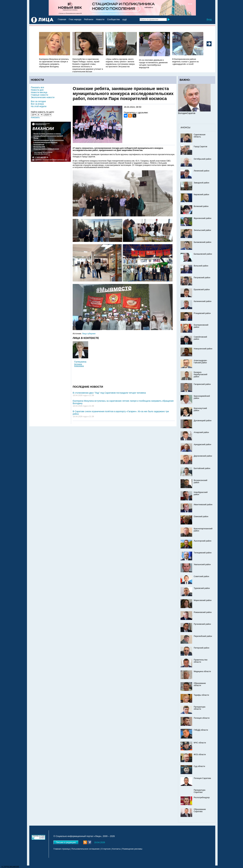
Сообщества (113, 19)
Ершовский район (202, 290)
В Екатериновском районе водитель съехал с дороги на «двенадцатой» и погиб (185, 62)
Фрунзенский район (203, 218)
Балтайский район (202, 468)
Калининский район (203, 301)
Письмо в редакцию (66, 842)
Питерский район (201, 648)
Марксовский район (203, 600)
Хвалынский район (202, 564)
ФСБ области (200, 755)
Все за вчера (37, 104)
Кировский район (201, 195)
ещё (125, 19)
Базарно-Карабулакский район (200, 374)
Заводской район (201, 183)
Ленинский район (202, 171)
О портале (106, 849)
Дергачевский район (203, 456)
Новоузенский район (203, 349)
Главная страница (62, 849)
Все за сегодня (38, 101)
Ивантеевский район (203, 505)
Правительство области (201, 661)
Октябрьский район (202, 159)
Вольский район (201, 266)
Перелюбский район (203, 636)
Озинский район (201, 517)
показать (35, 117)
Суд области (199, 766)
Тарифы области (201, 695)
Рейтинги (89, 19)
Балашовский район (203, 254)
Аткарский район (201, 432)
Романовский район (203, 612)
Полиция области (202, 718)
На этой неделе (39, 106)
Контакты (116, 849)
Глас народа (75, 19)
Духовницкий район (203, 421)
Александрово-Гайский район (201, 362)
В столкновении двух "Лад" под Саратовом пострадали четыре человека (109, 393)
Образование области (200, 684)
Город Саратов (200, 147)
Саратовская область (200, 136)
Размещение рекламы (132, 849)
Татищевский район (203, 553)
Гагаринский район (202, 384)
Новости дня (37, 90)
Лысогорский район (202, 541)
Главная (62, 19)
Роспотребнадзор (202, 798)
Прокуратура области (200, 708)
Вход (209, 19)
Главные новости (39, 95)
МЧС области (200, 743)
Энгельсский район (202, 230)
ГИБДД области (201, 730)
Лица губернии (89, 334)
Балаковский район (202, 242)
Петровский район (202, 278)
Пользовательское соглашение (85, 849)
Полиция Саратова (202, 778)
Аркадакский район (202, 444)
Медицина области (202, 671)
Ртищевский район (202, 313)
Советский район (201, 576)
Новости (100, 19)
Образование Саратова (200, 810)
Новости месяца (39, 92)
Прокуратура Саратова (200, 791)
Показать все (37, 87)
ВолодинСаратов (187, 113)
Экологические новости (43, 97)
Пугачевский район (202, 624)
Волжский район (201, 206)
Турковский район (202, 588)
